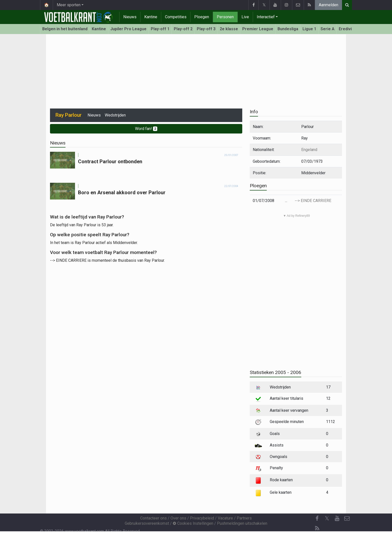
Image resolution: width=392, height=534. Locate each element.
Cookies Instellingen (193, 523)
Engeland (309, 150)
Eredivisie (348, 29)
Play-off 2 (183, 29)
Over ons (178, 518)
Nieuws (130, 17)
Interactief (266, 17)
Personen (225, 17)
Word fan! (146, 129)
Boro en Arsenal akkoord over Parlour (122, 192)
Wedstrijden (115, 115)
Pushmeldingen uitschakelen (242, 523)
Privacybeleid (202, 518)
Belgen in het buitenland (65, 29)
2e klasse (229, 29)
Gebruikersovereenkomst (147, 523)
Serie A (327, 29)
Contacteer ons (153, 518)
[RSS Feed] (317, 528)
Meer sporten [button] (69, 5)
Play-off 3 (206, 29)
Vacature (225, 518)
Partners (244, 518)
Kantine (151, 17)
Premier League (258, 29)
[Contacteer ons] (347, 518)
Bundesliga (288, 29)
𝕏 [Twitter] (327, 518)
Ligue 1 (309, 29)
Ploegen (202, 17)
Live (245, 17)
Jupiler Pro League (128, 29)
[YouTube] (337, 518)
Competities (176, 17)
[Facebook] (317, 518)
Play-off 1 (160, 29)
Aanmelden (328, 5)
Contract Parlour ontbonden (110, 161)
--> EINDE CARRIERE (313, 201)
